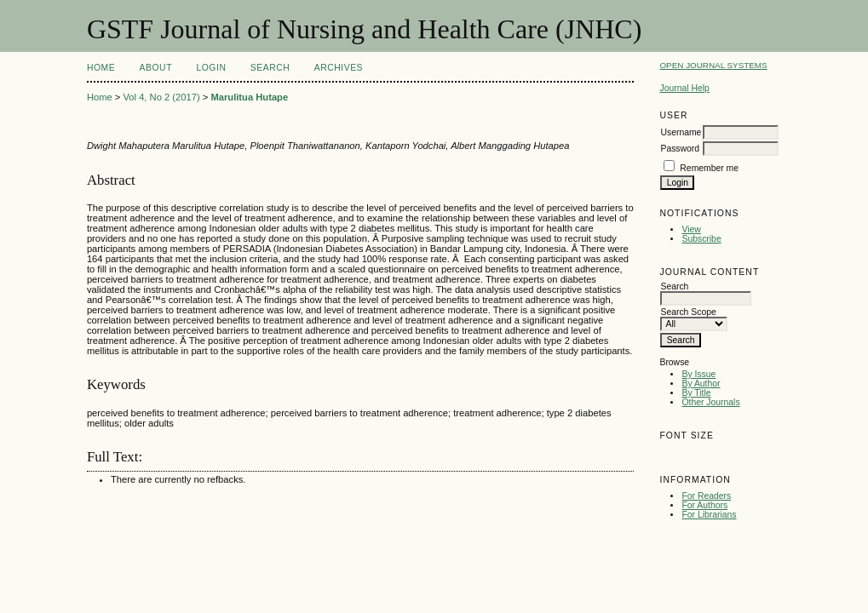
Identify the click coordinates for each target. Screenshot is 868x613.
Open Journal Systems (713, 65)
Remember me (709, 168)
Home (101, 68)
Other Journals (710, 402)
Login (211, 68)
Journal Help (684, 88)
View (691, 229)
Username (681, 132)
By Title (696, 393)
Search (270, 68)
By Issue (698, 374)
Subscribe (701, 239)
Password (680, 149)
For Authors (704, 505)
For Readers (706, 496)
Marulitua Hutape (249, 97)
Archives (339, 68)
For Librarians (709, 515)
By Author (701, 384)
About (156, 68)
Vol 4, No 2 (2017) (161, 97)
